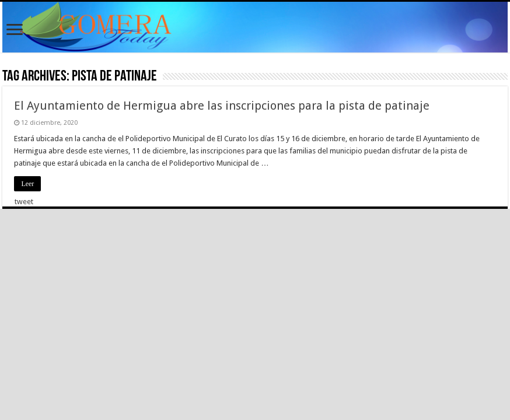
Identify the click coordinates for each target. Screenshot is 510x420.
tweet (24, 202)
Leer (27, 184)
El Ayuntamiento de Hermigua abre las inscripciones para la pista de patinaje (222, 106)
